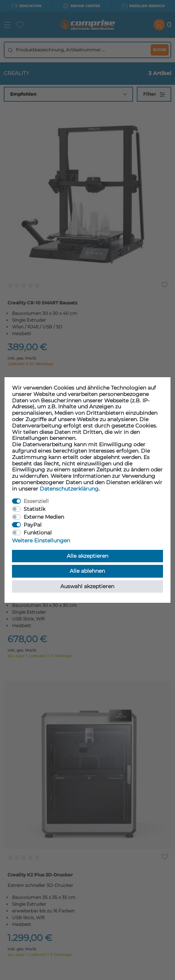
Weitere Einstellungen (41, 540)
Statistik (34, 509)
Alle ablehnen (87, 571)
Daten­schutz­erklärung (69, 489)
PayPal (33, 525)
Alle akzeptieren (87, 556)
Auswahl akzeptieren (87, 586)
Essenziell (36, 501)
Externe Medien (44, 517)
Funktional (38, 533)
